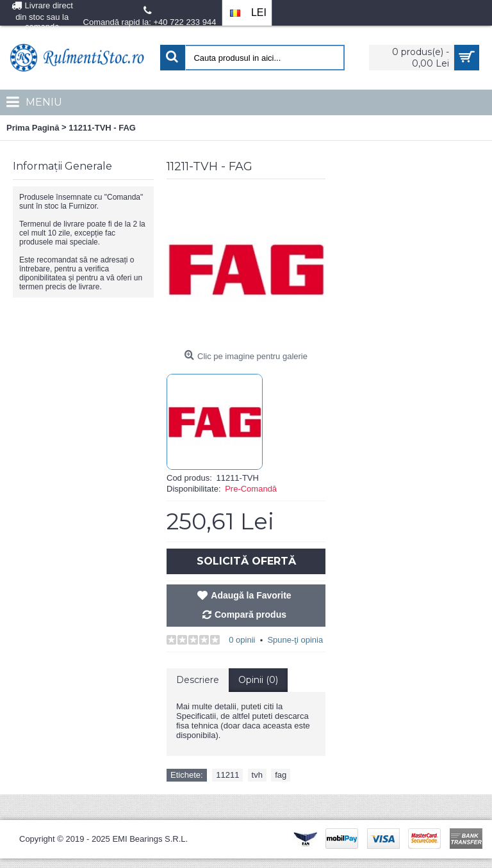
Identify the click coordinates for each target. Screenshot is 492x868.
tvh (257, 775)
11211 (227, 775)
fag (281, 775)
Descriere (198, 680)
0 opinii (242, 640)
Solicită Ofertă (246, 561)
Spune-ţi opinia (295, 640)
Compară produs (250, 615)
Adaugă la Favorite (251, 595)
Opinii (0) (258, 680)
